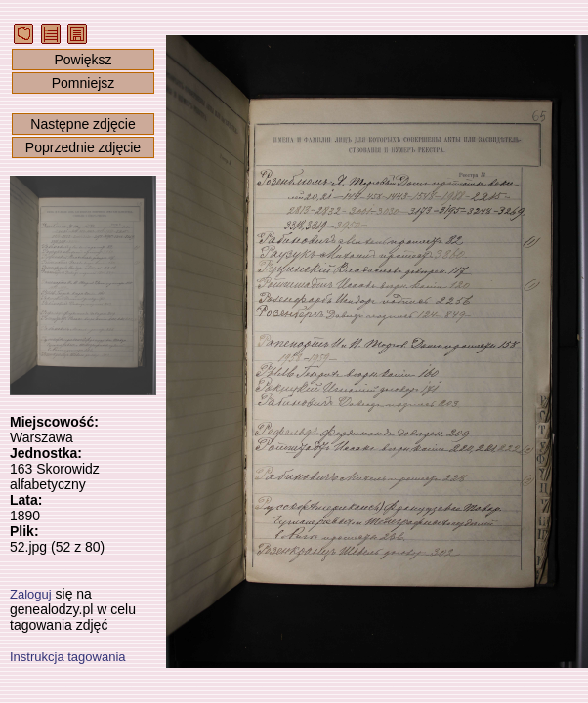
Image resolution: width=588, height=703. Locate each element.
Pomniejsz (84, 83)
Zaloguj (31, 594)
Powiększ (83, 60)
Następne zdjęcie (83, 124)
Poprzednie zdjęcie (83, 147)
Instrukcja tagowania (68, 657)
